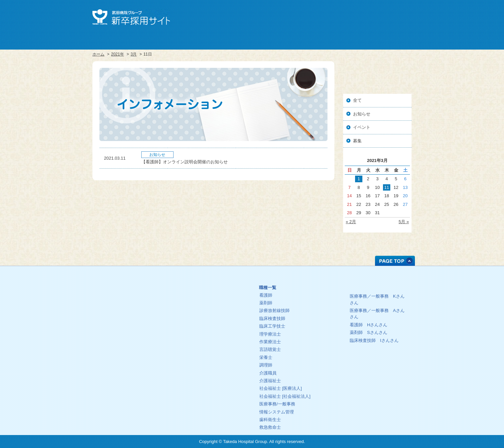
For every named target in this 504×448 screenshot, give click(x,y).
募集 (357, 141)
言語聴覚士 (270, 349)
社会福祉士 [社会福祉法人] (285, 396)
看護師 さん (369, 325)
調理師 (266, 365)
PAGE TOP (395, 261)
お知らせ (362, 114)
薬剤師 (266, 303)
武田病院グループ (338, 16)
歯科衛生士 (270, 420)
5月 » (404, 222)
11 (387, 187)
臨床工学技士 (272, 326)
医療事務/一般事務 (277, 404)
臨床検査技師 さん (374, 340)
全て (357, 100)
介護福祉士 (270, 381)
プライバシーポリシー (127, 333)
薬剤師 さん (369, 332)
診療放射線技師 (274, 310)
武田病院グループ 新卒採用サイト (131, 17)
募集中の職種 (299, 277)
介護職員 (268, 373)
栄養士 (266, 357)
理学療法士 (270, 334)
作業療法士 (270, 342)
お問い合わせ (127, 344)
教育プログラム (207, 300)
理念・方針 (207, 290)
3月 (134, 54)
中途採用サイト (367, 16)
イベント (362, 127)
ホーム (98, 54)
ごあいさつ (207, 279)
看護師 (266, 295)
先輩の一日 (371, 286)
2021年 (118, 54)
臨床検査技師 (272, 318)
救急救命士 (270, 427)
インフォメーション (207, 311)
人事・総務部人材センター (127, 322)
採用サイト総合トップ (127, 300)
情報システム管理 (277, 412)
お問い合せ (397, 16)
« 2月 (351, 222)
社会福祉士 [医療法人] (281, 388)
